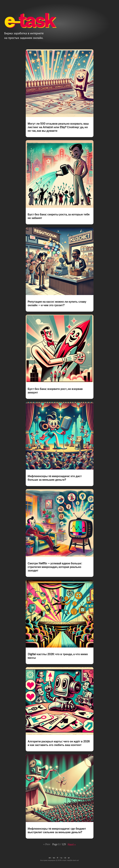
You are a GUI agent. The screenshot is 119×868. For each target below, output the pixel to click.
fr (58, 858)
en (50, 858)
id (65, 858)
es (54, 858)
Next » (72, 844)
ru (61, 858)
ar (69, 858)
